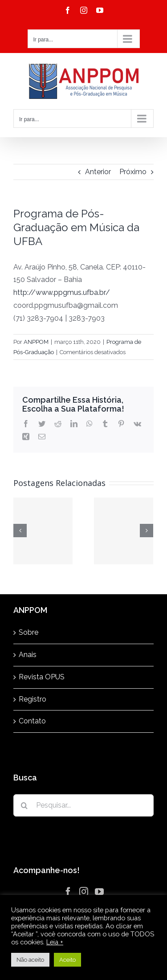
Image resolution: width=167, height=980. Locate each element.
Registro (33, 699)
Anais (28, 655)
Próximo (133, 172)
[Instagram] (84, 892)
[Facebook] (68, 892)
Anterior (98, 172)
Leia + (55, 942)
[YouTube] (99, 892)
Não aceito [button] (30, 960)
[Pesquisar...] (83, 805)
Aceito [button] (67, 960)
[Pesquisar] (24, 805)
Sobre (29, 632)
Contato (32, 721)
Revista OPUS (42, 677)
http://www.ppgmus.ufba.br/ (62, 292)
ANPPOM (36, 342)
